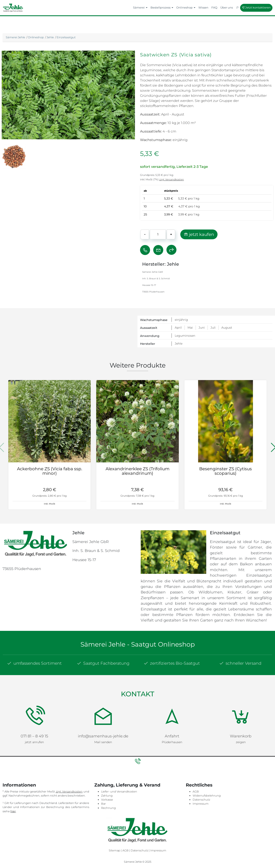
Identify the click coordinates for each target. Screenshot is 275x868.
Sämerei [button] (140, 7)
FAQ (214, 7)
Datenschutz (201, 799)
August (227, 328)
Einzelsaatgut (66, 37)
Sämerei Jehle (15, 37)
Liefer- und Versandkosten (119, 790)
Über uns (227, 7)
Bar (103, 803)
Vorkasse (107, 799)
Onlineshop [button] (186, 7)
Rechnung (108, 807)
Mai (190, 328)
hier (13, 810)
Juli (213, 328)
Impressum (201, 803)
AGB (196, 790)
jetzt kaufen (199, 234)
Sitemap (115, 849)
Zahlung (107, 795)
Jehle (50, 37)
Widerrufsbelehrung (207, 795)
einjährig (181, 320)
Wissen (203, 7)
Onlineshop (36, 37)
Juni (202, 328)
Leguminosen (185, 336)
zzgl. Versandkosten (172, 179)
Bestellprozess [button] (162, 7)
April (178, 328)
